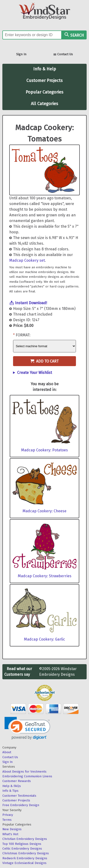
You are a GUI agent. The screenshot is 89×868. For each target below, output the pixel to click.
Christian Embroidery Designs (25, 839)
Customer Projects (44, 81)
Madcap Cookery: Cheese (44, 511)
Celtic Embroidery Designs (22, 849)
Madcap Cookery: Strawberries (45, 576)
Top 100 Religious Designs (22, 844)
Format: (23, 335)
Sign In (21, 54)
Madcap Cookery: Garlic (44, 639)
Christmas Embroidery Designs (26, 853)
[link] (27, 728)
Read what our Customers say (18, 672)
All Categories (44, 104)
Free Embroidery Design (21, 805)
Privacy (8, 815)
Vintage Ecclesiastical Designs (24, 863)
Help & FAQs (12, 786)
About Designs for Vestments (24, 772)
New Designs (12, 829)
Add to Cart (44, 361)
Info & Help (45, 69)
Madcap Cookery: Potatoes (44, 450)
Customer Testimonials (19, 796)
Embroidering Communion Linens (27, 776)
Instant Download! (31, 303)
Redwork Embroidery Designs (25, 858)
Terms (7, 820)
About (7, 752)
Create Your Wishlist (35, 373)
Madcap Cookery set (27, 260)
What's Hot (10, 834)
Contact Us (63, 55)
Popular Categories (44, 92)
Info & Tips (10, 791)
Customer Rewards (17, 781)
